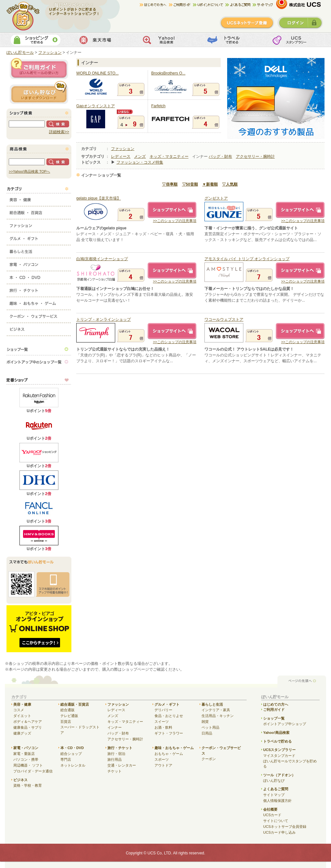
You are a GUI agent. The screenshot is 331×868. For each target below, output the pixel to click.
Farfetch (158, 106)
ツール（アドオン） (279, 775)
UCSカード (272, 815)
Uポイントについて (209, 5)
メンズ (140, 156)
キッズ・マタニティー (169, 156)
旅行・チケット (39, 289)
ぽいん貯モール (23, 16)
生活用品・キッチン (218, 716)
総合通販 (67, 710)
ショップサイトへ (172, 210)
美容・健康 (39, 198)
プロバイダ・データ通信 (33, 771)
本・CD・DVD (39, 276)
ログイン (300, 23)
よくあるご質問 (276, 789)
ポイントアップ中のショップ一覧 (39, 362)
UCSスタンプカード (294, 40)
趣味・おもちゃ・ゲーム (39, 302)
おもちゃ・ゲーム (169, 754)
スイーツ (162, 722)
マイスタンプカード (279, 756)
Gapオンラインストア (96, 106)
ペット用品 (210, 727)
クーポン (209, 759)
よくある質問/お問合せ (239, 5)
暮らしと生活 (39, 250)
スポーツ (162, 759)
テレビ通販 (69, 716)
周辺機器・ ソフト (28, 765)
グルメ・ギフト (39, 237)
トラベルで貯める (229, 40)
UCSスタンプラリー (279, 750)
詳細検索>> (59, 132)
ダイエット (22, 716)
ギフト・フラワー (169, 733)
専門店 (66, 759)
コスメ (19, 710)
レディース (121, 156)
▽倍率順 (170, 184)
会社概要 (270, 809)
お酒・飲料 (163, 727)
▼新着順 (210, 184)
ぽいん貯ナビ (39, 92)
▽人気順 (230, 184)
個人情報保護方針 (277, 801)
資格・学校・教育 (28, 785)
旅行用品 (115, 759)
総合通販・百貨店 (39, 211)
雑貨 (205, 722)
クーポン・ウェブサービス (39, 315)
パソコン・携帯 (26, 759)
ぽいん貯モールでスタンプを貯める (290, 764)
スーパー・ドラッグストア (80, 730)
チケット (115, 771)
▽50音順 (190, 184)
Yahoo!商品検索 (165, 40)
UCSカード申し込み (279, 832)
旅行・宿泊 (116, 754)
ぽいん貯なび (274, 781)
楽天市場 (100, 40)
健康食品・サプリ (28, 727)
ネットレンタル (73, 765)
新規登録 (247, 23)
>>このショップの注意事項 (175, 221)
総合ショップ (71, 754)
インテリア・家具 (216, 710)
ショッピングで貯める (36, 40)
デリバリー (163, 710)
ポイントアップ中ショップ (285, 724)
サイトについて (276, 821)
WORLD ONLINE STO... (97, 73)
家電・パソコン (39, 263)
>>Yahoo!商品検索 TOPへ (29, 171)
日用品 (207, 733)
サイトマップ (263, 5)
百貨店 (66, 722)
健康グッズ (22, 733)
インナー (115, 727)
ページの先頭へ (302, 681)
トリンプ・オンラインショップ (104, 319)
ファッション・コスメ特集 (140, 162)
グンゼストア (216, 198)
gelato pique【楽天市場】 (98, 198)
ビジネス (39, 328)
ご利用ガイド (181, 5)
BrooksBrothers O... (168, 73)
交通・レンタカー (122, 765)
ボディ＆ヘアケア (28, 722)
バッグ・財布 (220, 156)
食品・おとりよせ (169, 716)
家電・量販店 (24, 754)
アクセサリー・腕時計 (255, 156)
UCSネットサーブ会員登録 (285, 827)
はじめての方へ (154, 5)
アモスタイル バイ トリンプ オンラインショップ (247, 259)
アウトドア (163, 765)
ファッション (39, 224)
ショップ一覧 (39, 349)
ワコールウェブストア (224, 319)
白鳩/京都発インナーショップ (102, 259)
